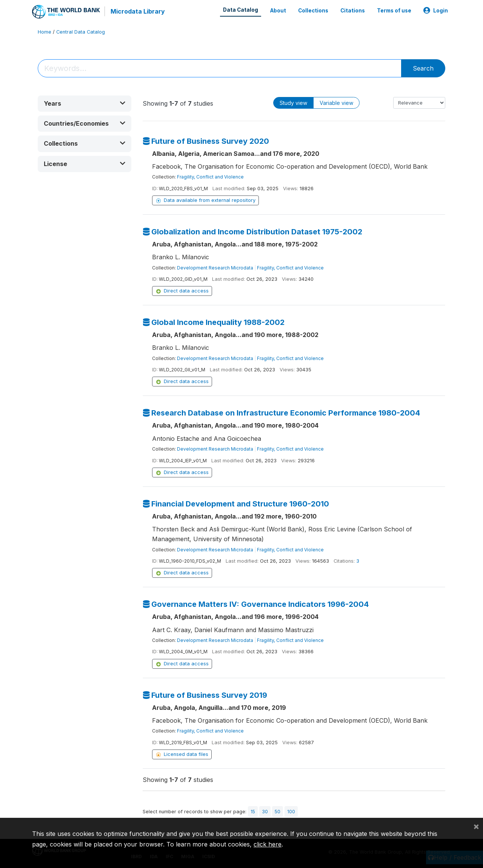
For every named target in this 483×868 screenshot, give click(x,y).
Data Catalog (241, 10)
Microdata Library (138, 11)
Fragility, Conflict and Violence (210, 177)
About (278, 11)
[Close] (476, 826)
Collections (313, 11)
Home (45, 32)
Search (423, 68)
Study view (293, 103)
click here (268, 844)
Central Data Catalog (81, 32)
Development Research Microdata (215, 268)
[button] (85, 104)
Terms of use (394, 11)
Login (436, 11)
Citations (353, 11)
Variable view (336, 103)
